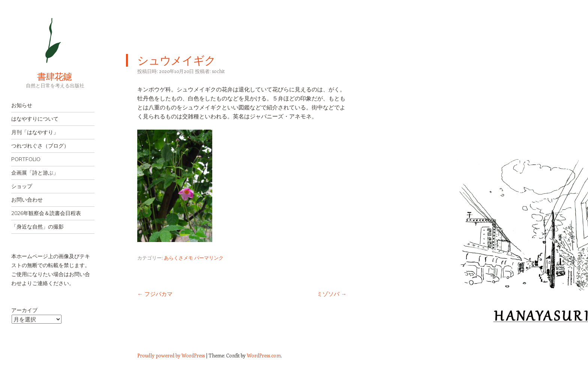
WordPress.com (264, 355)
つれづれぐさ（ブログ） (40, 146)
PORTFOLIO (26, 159)
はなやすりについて (35, 119)
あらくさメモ (178, 258)
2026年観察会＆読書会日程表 (46, 213)
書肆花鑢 (41, 76)
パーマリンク (209, 258)
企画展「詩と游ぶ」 (35, 173)
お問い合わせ (27, 200)
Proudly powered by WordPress (171, 355)
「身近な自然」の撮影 (37, 227)
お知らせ (22, 105)
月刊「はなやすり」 (35, 132)
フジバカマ (155, 294)
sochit (218, 71)
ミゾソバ (332, 294)
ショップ (22, 186)
